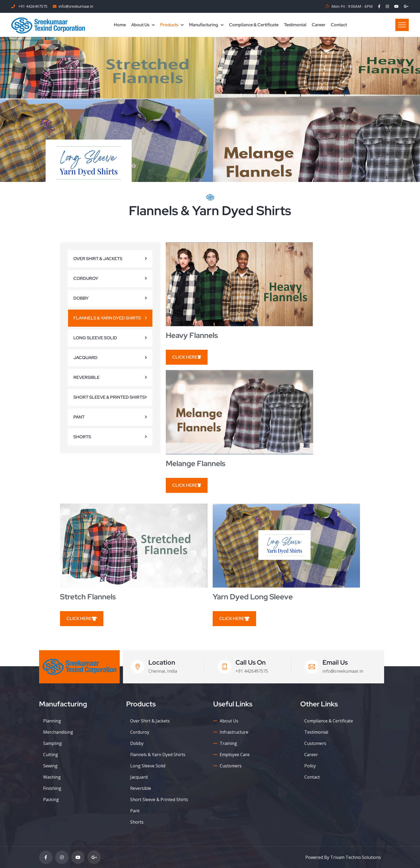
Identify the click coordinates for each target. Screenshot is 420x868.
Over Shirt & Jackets (98, 259)
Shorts (82, 437)
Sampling (52, 743)
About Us (140, 25)
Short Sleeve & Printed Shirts (109, 397)
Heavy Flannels (192, 335)
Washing (52, 777)
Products (169, 25)
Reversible (87, 377)
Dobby (81, 298)
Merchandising (58, 732)
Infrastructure (234, 732)
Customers (231, 766)
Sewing (50, 766)
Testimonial (295, 25)
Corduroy (86, 278)
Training (228, 743)
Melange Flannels (196, 463)
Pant (79, 417)
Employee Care (235, 755)
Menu (402, 25)
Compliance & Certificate (254, 25)
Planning (52, 721)
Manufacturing (204, 25)
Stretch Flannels (88, 597)
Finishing (52, 788)
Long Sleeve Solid (95, 338)
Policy (310, 766)
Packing (51, 800)
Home (120, 25)
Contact (339, 25)
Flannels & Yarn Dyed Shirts (107, 318)
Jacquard (85, 358)
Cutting (51, 755)
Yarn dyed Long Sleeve (253, 597)
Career (319, 25)
